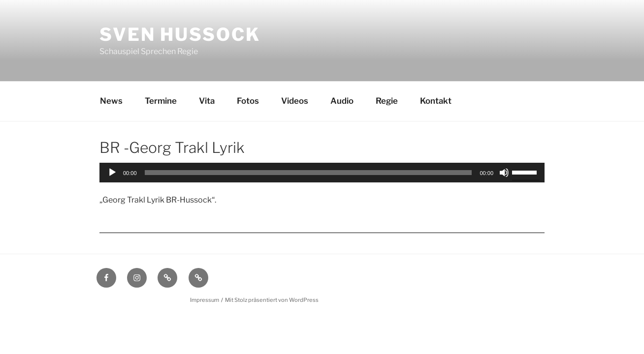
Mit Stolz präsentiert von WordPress (272, 300)
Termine (161, 101)
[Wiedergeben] (112, 173)
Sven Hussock (180, 34)
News (111, 101)
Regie (387, 101)
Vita (207, 101)
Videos (295, 101)
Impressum (205, 300)
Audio (342, 101)
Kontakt (436, 101)
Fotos (248, 101)
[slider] (308, 173)
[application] (322, 173)
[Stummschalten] (504, 173)
